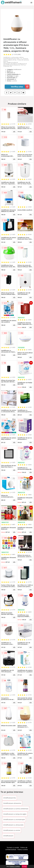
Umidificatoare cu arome (12, 830)
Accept (24, 866)
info (14, 131)
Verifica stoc (20, 87)
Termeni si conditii (13, 848)
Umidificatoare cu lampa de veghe (15, 814)
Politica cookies (23, 850)
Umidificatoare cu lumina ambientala (16, 809)
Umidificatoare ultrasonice (12, 803)
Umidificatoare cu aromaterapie (14, 819)
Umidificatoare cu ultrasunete (13, 825)
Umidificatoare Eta (10, 798)
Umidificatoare (8, 836)
